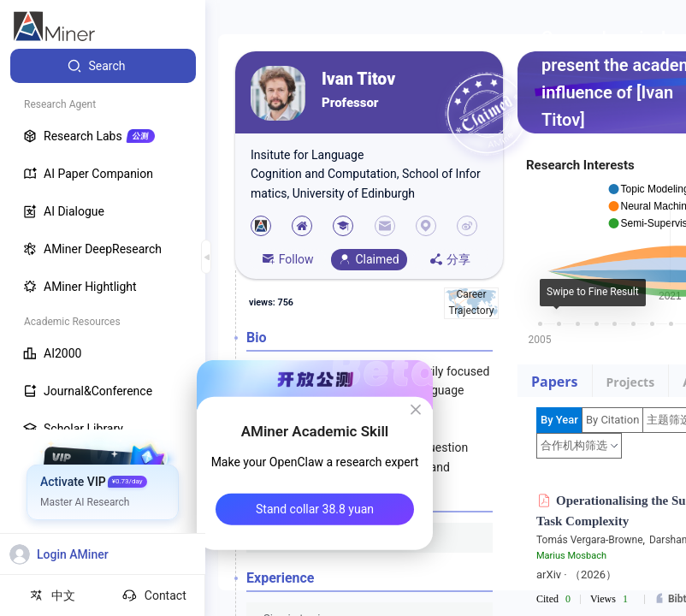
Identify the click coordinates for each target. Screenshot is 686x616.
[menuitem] (103, 66)
